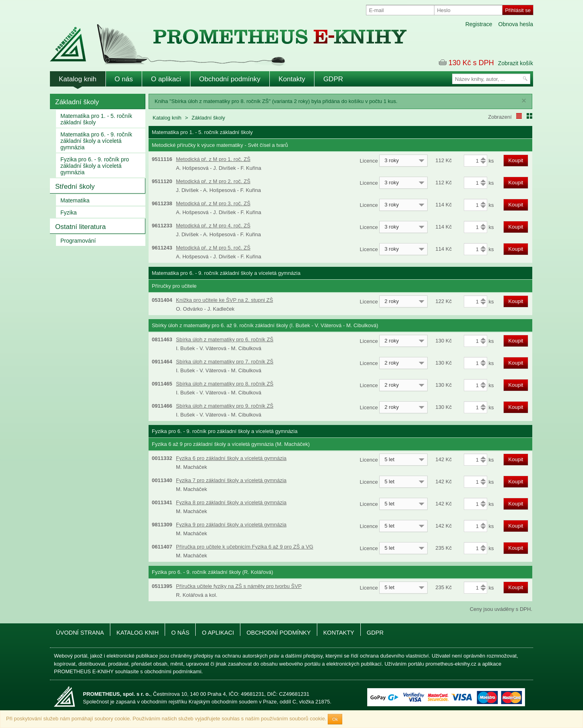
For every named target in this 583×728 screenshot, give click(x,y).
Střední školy (75, 187)
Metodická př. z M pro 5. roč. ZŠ (213, 248)
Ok (335, 719)
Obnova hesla (516, 24)
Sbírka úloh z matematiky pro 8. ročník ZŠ (225, 384)
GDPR (333, 79)
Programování (78, 241)
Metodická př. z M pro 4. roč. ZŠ (213, 226)
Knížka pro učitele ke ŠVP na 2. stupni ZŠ (224, 300)
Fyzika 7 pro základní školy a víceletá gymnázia (231, 480)
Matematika (75, 200)
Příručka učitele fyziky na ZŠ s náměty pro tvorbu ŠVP (239, 586)
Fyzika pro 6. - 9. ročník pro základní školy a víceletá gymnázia (95, 166)
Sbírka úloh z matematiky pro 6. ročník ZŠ (225, 339)
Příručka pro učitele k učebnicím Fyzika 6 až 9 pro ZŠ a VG (245, 547)
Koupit (516, 160)
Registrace (479, 24)
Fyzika (68, 212)
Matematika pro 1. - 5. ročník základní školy (96, 119)
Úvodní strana (80, 633)
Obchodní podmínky (230, 79)
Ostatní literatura (81, 227)
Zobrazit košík (516, 63)
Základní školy (77, 102)
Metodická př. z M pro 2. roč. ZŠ (213, 181)
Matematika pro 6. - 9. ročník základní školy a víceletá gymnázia (96, 141)
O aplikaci (166, 79)
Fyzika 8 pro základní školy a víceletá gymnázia (231, 502)
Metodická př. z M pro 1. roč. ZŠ (213, 159)
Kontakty (292, 79)
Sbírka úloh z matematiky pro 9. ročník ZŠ (225, 406)
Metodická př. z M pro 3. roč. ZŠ (213, 203)
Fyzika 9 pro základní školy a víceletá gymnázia (231, 525)
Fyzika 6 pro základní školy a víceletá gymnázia (231, 458)
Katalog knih (78, 79)
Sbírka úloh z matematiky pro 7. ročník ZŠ (225, 362)
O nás (124, 79)
